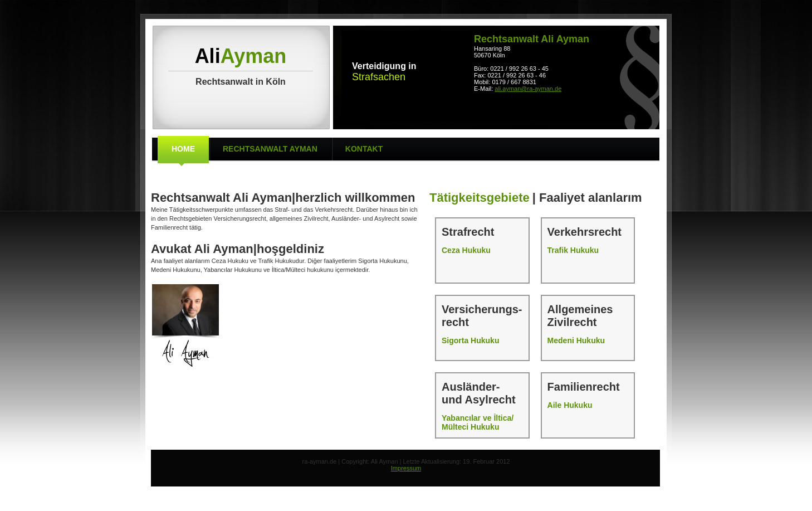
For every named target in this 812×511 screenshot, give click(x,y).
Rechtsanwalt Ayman (270, 149)
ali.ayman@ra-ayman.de (528, 89)
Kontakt (364, 149)
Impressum (406, 468)
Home (183, 149)
